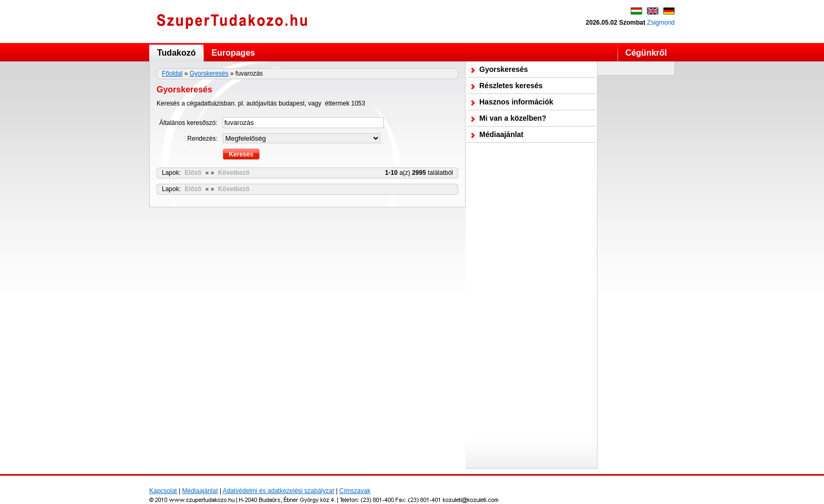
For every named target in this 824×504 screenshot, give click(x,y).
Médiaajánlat (501, 134)
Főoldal (172, 73)
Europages (233, 53)
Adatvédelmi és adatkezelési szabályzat (279, 491)
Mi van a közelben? (513, 118)
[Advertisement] (531, 306)
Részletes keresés (511, 86)
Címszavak (355, 491)
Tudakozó (176, 53)
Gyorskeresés (209, 73)
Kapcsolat (163, 491)
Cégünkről (646, 53)
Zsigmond (661, 23)
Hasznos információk (516, 102)
